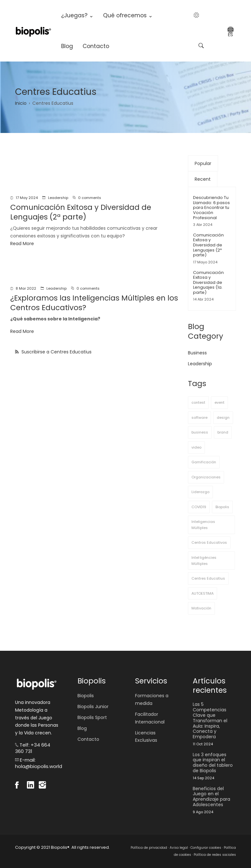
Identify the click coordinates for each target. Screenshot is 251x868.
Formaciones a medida (152, 699)
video (196, 447)
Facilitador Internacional (150, 718)
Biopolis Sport (92, 717)
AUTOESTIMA (202, 593)
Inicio (21, 103)
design (223, 417)
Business (197, 353)
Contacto (96, 46)
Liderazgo (200, 492)
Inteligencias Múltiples (203, 525)
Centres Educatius (208, 578)
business (200, 432)
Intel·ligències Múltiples (204, 561)
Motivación (201, 608)
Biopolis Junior (93, 707)
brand (223, 432)
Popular (203, 163)
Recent (203, 179)
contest (198, 402)
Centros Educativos (209, 542)
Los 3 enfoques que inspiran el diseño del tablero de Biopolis (213, 763)
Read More (22, 244)
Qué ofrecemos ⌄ (128, 15)
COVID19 (199, 507)
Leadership (58, 198)
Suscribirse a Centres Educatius (56, 352)
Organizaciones (206, 477)
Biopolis (222, 507)
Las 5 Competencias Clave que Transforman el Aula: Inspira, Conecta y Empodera (210, 721)
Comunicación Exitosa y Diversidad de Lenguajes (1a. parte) (208, 282)
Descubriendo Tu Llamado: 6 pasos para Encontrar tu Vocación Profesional (211, 207)
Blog (67, 46)
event (219, 402)
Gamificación (204, 462)
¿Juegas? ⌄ (77, 15)
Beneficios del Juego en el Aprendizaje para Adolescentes (211, 797)
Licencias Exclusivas (146, 737)
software (199, 417)
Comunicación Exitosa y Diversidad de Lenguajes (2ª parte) (208, 245)
